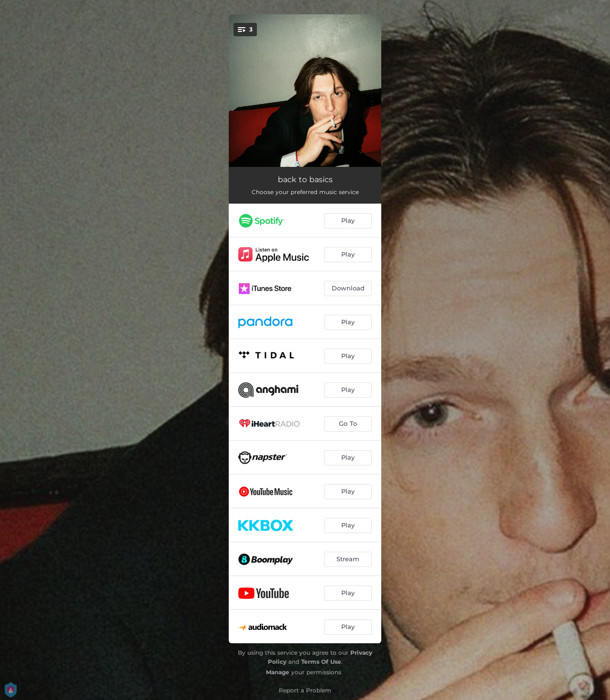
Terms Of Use (321, 662)
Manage (278, 672)
